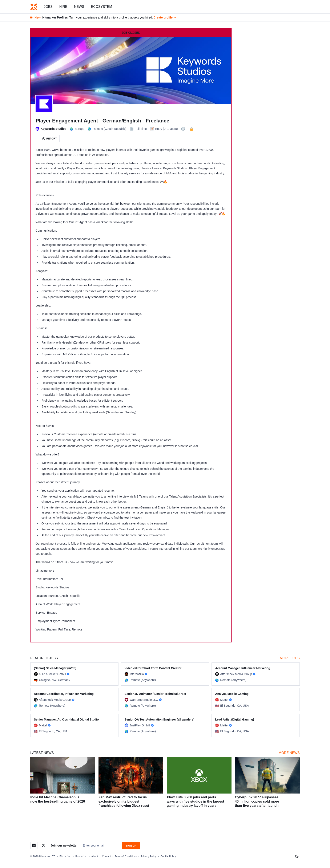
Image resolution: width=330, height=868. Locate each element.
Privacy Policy (149, 856)
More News (289, 753)
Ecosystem (101, 7)
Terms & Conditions (126, 856)
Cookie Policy (168, 856)
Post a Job (81, 856)
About (95, 856)
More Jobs (290, 658)
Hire (63, 7)
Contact (106, 856)
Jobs (48, 7)
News (79, 7)
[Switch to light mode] (297, 856)
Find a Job (65, 856)
